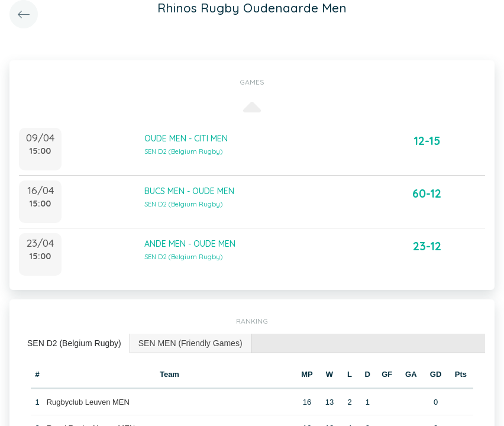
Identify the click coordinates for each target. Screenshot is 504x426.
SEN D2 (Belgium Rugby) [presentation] (74, 343)
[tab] (75, 343)
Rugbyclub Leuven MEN (88, 402)
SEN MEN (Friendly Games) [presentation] (190, 343)
